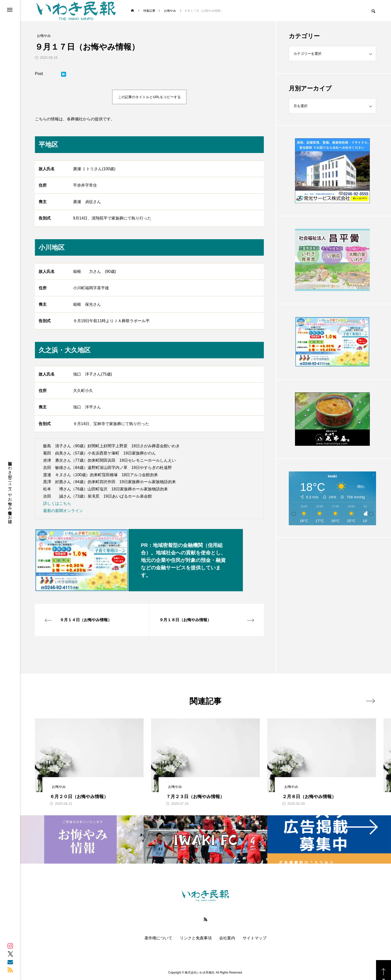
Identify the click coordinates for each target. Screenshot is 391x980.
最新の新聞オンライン (63, 511)
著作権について (158, 938)
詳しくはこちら (57, 503)
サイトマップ (255, 938)
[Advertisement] (332, 587)
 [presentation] (370, 701)
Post (39, 74)
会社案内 (227, 938)
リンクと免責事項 (196, 938)
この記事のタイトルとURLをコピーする (149, 97)
